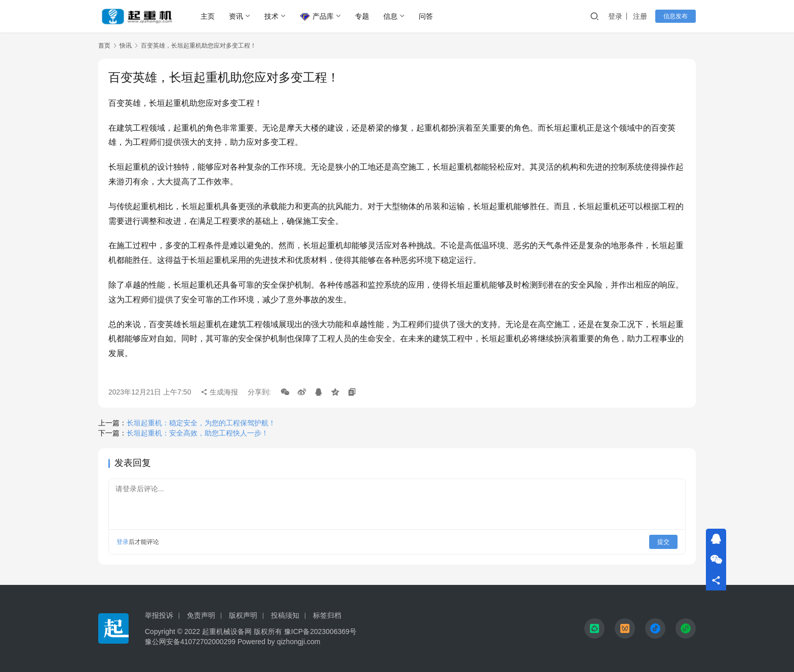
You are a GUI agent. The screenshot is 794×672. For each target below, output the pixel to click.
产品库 (317, 17)
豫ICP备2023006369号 (320, 631)
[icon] (594, 628)
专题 (362, 16)
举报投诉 (159, 615)
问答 (426, 16)
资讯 (236, 16)
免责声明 (201, 615)
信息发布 (676, 16)
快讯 (126, 46)
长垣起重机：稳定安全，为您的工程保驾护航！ (201, 423)
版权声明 (243, 615)
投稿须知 (285, 615)
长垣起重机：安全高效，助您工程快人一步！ (197, 433)
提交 (663, 542)
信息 (390, 16)
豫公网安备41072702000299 (190, 642)
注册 (640, 16)
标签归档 (327, 615)
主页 (208, 16)
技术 (271, 16)
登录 (615, 16)
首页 (104, 46)
